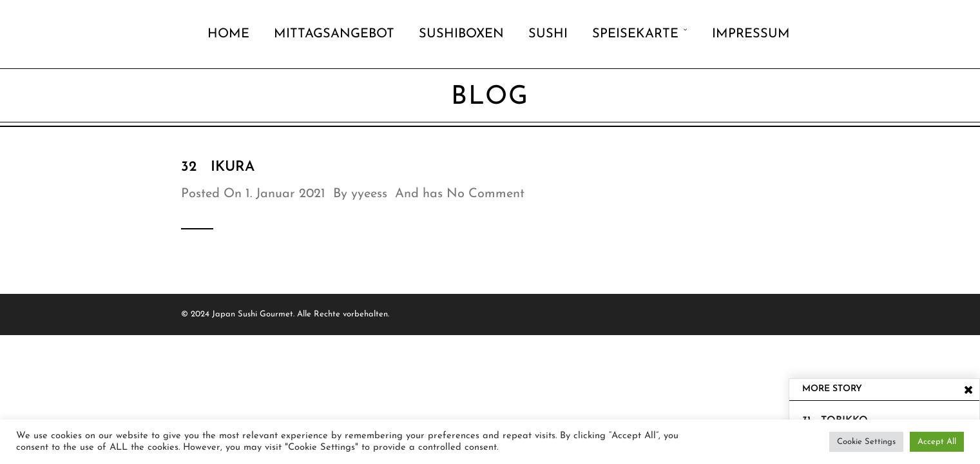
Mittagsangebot (334, 34)
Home (228, 34)
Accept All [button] (937, 442)
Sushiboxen (461, 34)
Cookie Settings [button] (866, 442)
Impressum (751, 34)
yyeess (369, 194)
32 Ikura (218, 167)
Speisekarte (635, 34)
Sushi (548, 34)
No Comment (485, 194)
